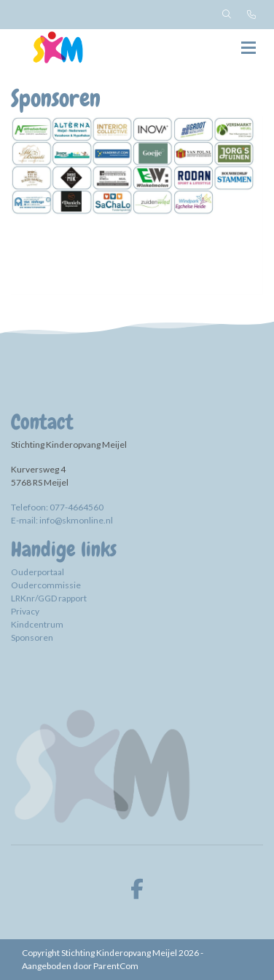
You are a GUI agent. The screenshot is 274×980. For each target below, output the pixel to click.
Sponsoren (32, 637)
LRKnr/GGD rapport (50, 598)
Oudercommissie (46, 585)
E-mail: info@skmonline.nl (62, 520)
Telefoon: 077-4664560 (57, 507)
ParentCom (116, 966)
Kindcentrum (37, 624)
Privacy (25, 611)
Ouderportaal (38, 572)
